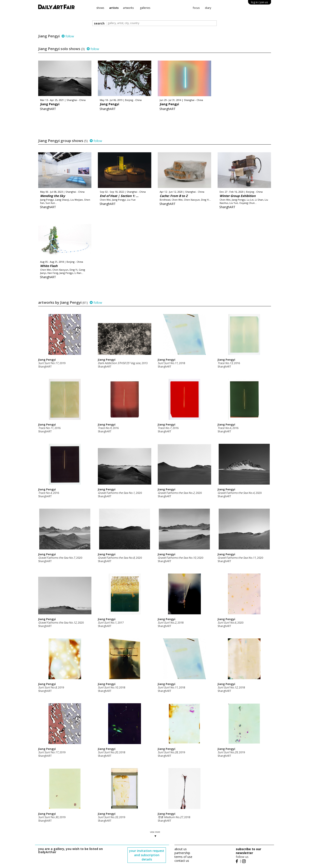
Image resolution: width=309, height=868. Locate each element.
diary (208, 8)
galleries (145, 8)
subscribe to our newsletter (248, 851)
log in (259, 2)
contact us (182, 861)
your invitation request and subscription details (147, 855)
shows (100, 8)
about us (181, 849)
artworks (128, 8)
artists (114, 8)
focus (196, 8)
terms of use (183, 857)
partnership (182, 853)
